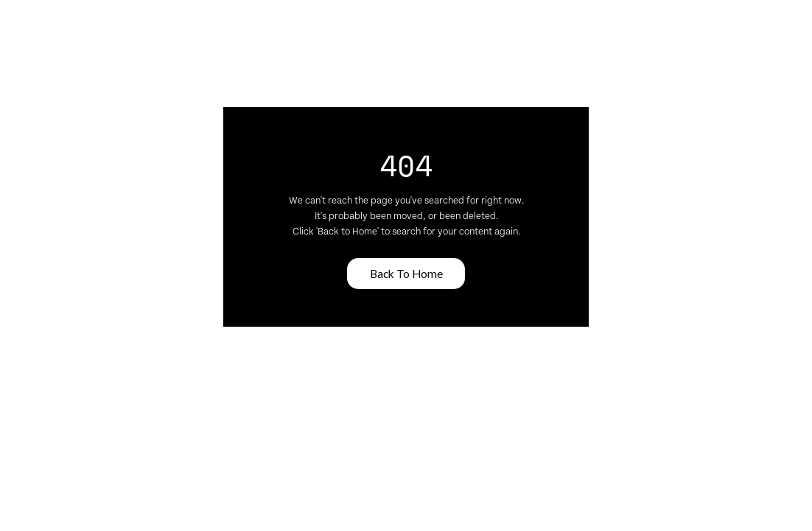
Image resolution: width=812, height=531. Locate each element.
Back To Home (406, 274)
